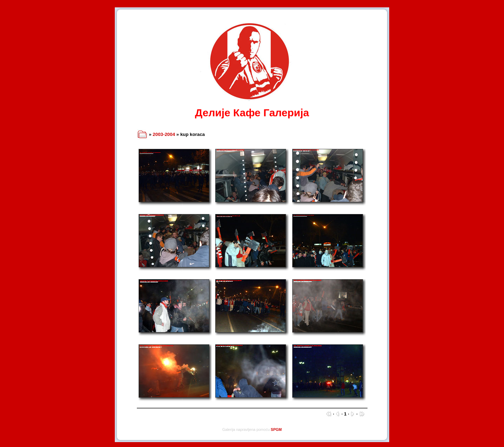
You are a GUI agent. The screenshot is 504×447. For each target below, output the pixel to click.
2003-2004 (164, 134)
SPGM (276, 429)
